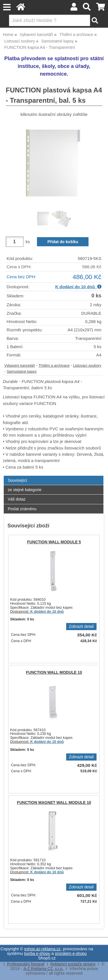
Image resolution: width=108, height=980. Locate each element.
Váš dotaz (17, 499)
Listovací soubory (87, 366)
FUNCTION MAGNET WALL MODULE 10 (54, 803)
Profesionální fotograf (25, 964)
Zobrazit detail (81, 627)
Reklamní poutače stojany (73, 964)
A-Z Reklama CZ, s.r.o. (44, 969)
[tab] (54, 476)
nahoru (99, 971)
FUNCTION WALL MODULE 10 (54, 673)
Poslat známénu (22, 509)
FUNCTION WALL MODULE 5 (54, 542)
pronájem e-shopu (71, 954)
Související (17, 480)
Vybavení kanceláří (20, 366)
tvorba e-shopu (37, 954)
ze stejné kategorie (25, 490)
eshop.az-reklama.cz (43, 949)
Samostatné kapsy (21, 372)
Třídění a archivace (54, 366)
